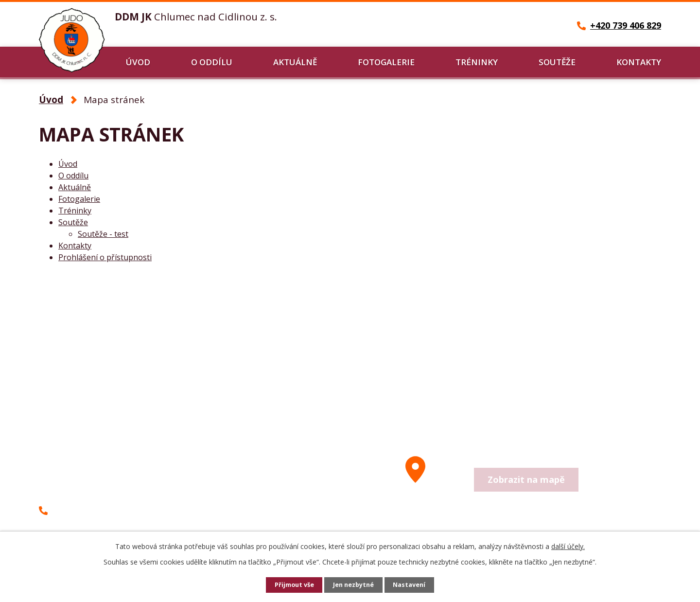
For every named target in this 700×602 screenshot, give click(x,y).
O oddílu (212, 62)
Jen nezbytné (354, 585)
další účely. (568, 546)
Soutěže (557, 62)
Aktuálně (295, 62)
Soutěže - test (103, 234)
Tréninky (477, 62)
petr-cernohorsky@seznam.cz (113, 528)
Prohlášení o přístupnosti (105, 257)
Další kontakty (260, 519)
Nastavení (413, 585)
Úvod (138, 62)
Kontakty (639, 62)
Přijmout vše (292, 585)
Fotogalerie (386, 62)
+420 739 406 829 (87, 510)
